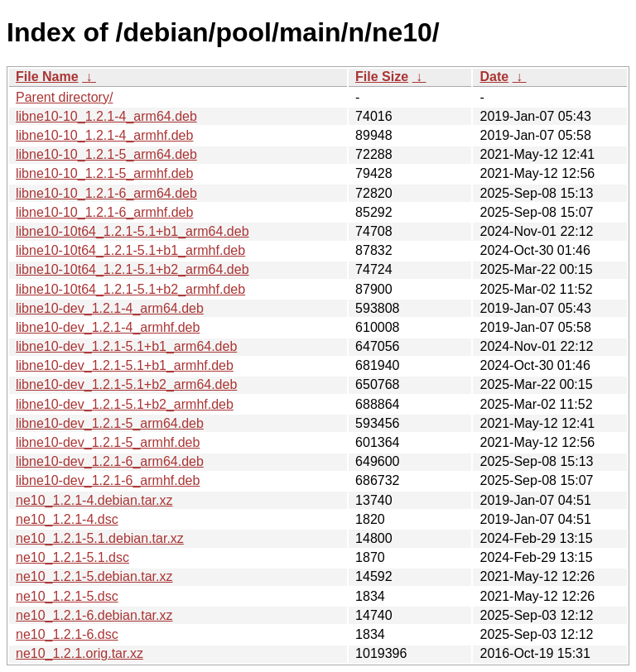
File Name (47, 77)
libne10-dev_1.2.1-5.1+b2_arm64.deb (126, 384)
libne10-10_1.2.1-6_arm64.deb (106, 193)
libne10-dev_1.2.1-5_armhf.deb (108, 442)
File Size (382, 77)
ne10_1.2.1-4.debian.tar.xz (94, 500)
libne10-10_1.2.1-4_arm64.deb (106, 116)
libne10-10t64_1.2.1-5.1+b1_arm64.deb (132, 231)
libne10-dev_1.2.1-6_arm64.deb (110, 461)
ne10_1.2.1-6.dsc (67, 634)
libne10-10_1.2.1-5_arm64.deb (106, 154)
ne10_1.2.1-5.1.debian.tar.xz (100, 538)
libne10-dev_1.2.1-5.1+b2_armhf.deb (125, 404)
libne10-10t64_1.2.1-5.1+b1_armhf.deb (130, 250)
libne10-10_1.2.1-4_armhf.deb (104, 135)
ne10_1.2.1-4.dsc (67, 519)
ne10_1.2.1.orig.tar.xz (79, 653)
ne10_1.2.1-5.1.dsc (72, 557)
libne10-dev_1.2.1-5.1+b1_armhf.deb (125, 365)
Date (494, 77)
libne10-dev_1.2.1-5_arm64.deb (110, 423)
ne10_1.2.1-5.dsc (67, 596)
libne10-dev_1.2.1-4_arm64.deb (110, 308)
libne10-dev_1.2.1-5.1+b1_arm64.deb (126, 346)
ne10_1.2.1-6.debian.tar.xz (94, 615)
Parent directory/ (64, 97)
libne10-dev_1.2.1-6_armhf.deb (108, 480)
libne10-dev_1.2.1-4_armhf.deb (108, 327)
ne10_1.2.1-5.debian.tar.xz (94, 576)
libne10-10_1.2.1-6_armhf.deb (104, 212)
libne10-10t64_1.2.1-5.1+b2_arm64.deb (132, 269)
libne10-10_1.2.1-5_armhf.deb (104, 173)
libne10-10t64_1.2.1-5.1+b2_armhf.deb (130, 289)
